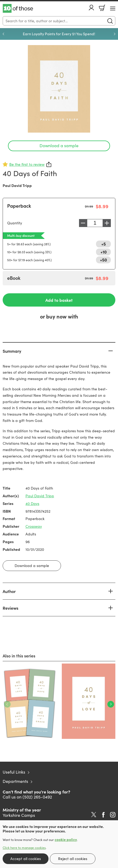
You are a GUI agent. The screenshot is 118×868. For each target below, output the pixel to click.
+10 (104, 252)
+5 (104, 244)
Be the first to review (27, 164)
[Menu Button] (113, 8)
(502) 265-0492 (37, 797)
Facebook (103, 815)
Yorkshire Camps (19, 815)
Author (9, 591)
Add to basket (59, 300)
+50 (103, 260)
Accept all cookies (26, 859)
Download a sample (59, 145)
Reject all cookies (73, 859)
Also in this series (19, 656)
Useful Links (14, 772)
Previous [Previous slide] (3, 34)
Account (91, 8)
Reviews (10, 608)
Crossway (34, 526)
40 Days (32, 503)
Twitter (94, 815)
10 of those (18, 8)
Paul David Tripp (17, 185)
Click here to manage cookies (24, 848)
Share (49, 164)
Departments (15, 781)
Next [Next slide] (115, 34)
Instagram (113, 815)
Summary (12, 351)
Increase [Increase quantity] (107, 223)
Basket (102, 8)
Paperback (19, 206)
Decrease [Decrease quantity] (83, 223)
